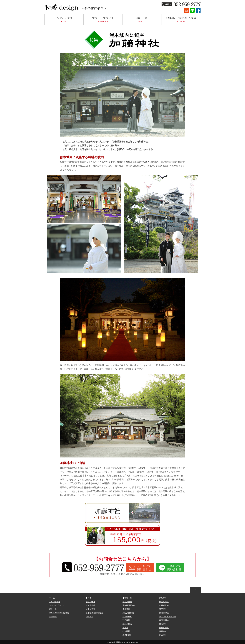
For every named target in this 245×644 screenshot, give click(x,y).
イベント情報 (64, 21)
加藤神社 (90, 617)
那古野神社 (127, 617)
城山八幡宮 (127, 624)
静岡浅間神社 (165, 620)
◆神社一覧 (127, 598)
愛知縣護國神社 (129, 605)
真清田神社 (90, 605)
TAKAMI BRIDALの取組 (181, 21)
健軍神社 (163, 631)
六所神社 (163, 598)
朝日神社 (126, 620)
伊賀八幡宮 (164, 602)
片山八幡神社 (128, 613)
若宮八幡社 (90, 602)
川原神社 (126, 609)
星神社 (125, 628)
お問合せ (53, 617)
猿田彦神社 (90, 609)
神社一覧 (142, 21)
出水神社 (163, 635)
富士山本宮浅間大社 (94, 613)
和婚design (119, 642)
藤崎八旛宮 (164, 628)
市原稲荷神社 (165, 605)
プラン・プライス (103, 21)
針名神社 (126, 631)
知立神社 (163, 609)
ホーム (52, 598)
